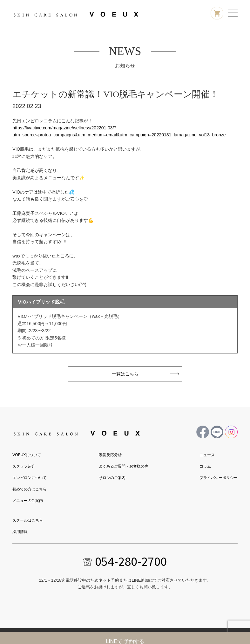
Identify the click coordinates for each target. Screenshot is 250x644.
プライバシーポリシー (219, 478)
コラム (205, 466)
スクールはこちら (28, 520)
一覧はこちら (125, 374)
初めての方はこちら (30, 489)
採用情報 (20, 532)
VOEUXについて (27, 455)
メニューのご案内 (28, 501)
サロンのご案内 (112, 478)
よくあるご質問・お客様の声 (124, 466)
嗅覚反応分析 (110, 455)
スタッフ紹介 (24, 466)
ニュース (207, 455)
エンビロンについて (30, 478)
